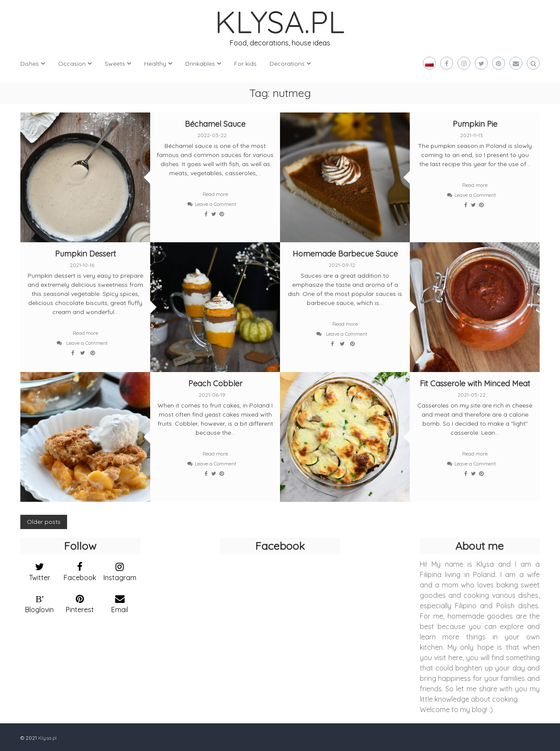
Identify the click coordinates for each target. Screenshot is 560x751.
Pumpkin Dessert (85, 254)
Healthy (155, 64)
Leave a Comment (216, 204)
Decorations (287, 64)
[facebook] (80, 570)
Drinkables (200, 64)
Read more (215, 194)
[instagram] (120, 570)
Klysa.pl (47, 738)
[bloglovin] (40, 602)
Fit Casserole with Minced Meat (475, 384)
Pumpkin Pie (475, 124)
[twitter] (40, 570)
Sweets (115, 64)
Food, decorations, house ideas (280, 43)
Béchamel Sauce (215, 124)
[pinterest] (80, 602)
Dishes (30, 64)
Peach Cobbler (215, 384)
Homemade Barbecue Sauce (345, 254)
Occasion (72, 64)
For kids (245, 64)
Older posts (44, 522)
